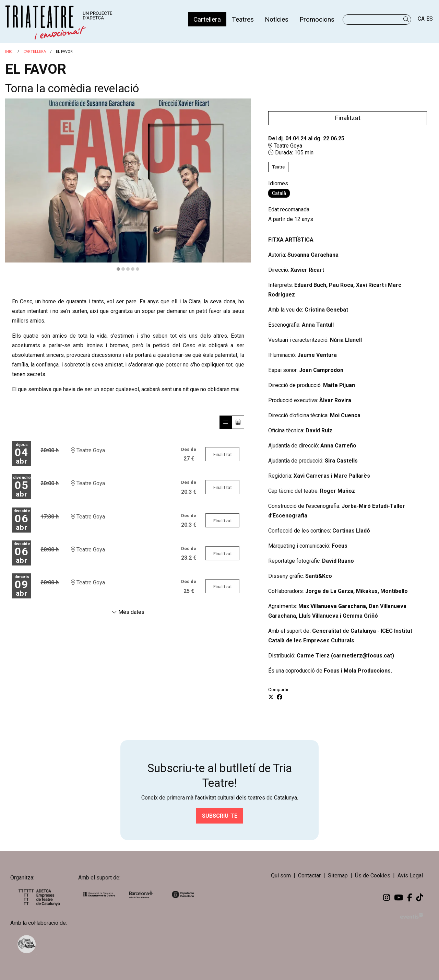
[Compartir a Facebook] (280, 697)
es (430, 19)
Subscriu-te (220, 816)
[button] (407, 19)
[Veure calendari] (238, 422)
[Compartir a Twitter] (271, 697)
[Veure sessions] (226, 422)
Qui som (281, 876)
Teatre (278, 167)
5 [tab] (138, 269)
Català (279, 193)
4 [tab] (133, 269)
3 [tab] (128, 269)
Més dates (128, 612)
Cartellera (35, 52)
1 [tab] (118, 269)
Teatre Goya (285, 146)
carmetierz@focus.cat (363, 656)
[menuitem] (207, 19)
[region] (128, 185)
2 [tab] (123, 269)
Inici (9, 52)
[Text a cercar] (377, 20)
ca (421, 19)
